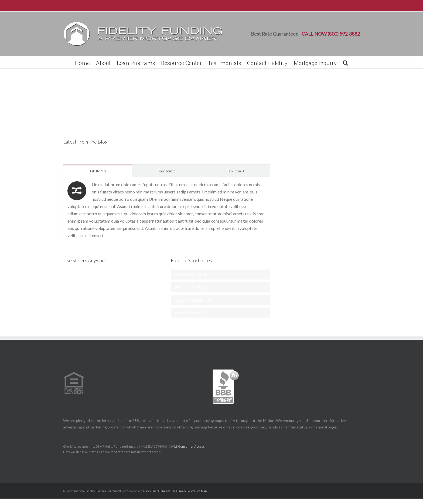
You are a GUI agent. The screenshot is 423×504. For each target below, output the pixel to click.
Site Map (201, 491)
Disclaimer (151, 491)
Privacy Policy (186, 491)
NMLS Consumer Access (187, 446)
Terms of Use (168, 491)
